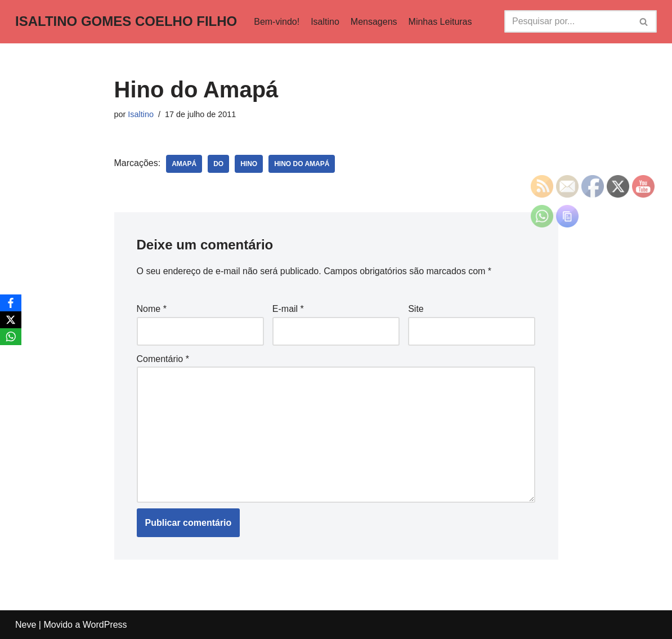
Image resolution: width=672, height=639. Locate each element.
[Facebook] (11, 303)
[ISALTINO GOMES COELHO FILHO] (126, 22)
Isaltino (325, 22)
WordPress (105, 625)
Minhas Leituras (440, 22)
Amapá (184, 164)
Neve (26, 625)
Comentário (163, 359)
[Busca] (568, 21)
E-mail (288, 309)
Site (416, 309)
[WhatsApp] (11, 337)
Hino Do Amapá (302, 164)
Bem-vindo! (277, 22)
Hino (249, 164)
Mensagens (374, 22)
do (218, 164)
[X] (11, 320)
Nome (152, 309)
